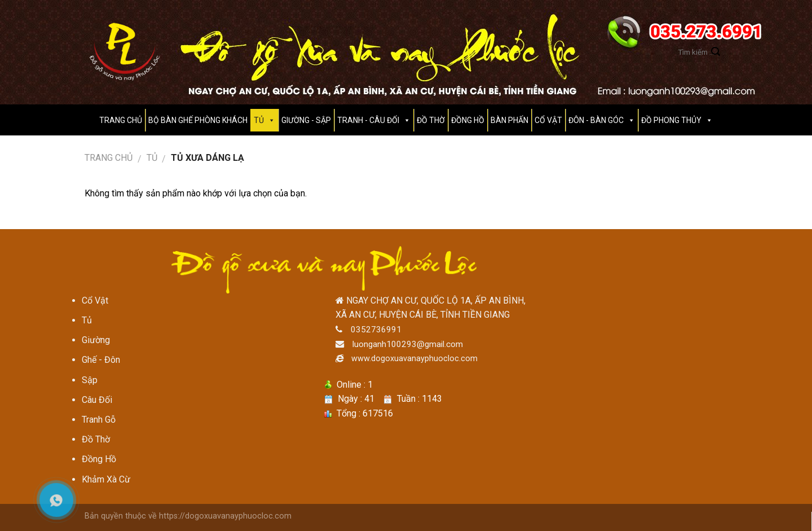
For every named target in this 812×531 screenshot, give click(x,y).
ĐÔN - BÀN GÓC (596, 120)
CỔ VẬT (548, 120)
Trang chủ (109, 158)
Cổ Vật (95, 300)
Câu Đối (97, 400)
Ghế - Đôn (101, 360)
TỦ (259, 120)
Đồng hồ (468, 120)
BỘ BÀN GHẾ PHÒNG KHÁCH (198, 120)
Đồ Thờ (96, 439)
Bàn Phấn (509, 120)
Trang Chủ (121, 120)
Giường (96, 340)
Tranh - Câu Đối (368, 120)
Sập (90, 380)
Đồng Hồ (99, 459)
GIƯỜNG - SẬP (306, 120)
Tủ (152, 158)
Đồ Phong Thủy (671, 120)
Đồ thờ (431, 120)
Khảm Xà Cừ (106, 479)
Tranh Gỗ (99, 420)
